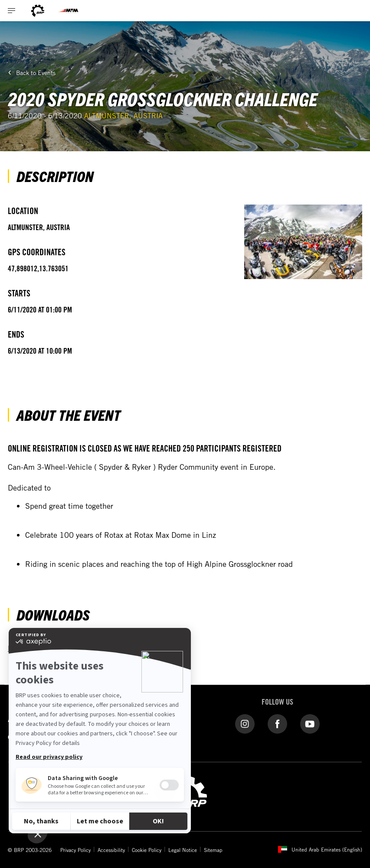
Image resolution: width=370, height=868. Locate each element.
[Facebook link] (277, 723)
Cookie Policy (147, 850)
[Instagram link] (245, 723)
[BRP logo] (38, 11)
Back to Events (36, 73)
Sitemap (213, 850)
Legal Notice (183, 850)
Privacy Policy (75, 850)
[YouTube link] (310, 723)
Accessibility (111, 850)
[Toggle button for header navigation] (12, 11)
